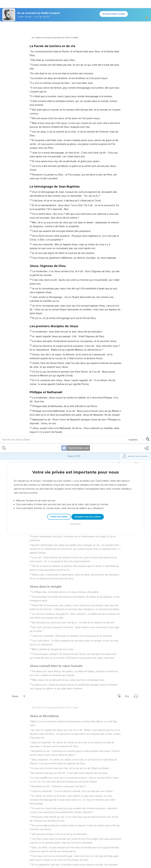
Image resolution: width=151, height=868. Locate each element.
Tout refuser (75, 80)
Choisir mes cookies (59, 73)
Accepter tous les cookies (88, 73)
